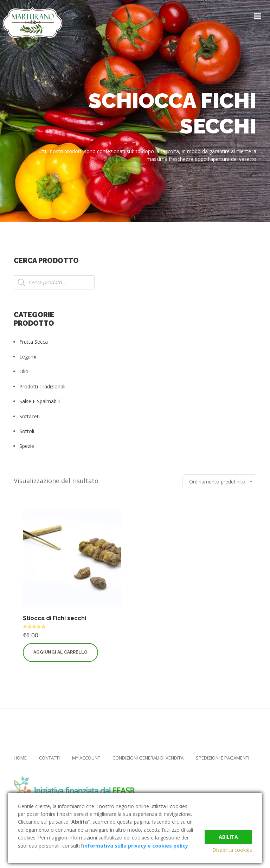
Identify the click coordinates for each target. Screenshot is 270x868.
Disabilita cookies (232, 850)
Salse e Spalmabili (40, 401)
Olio (24, 371)
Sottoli (27, 431)
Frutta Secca (34, 342)
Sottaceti (30, 416)
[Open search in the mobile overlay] (54, 282)
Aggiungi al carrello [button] (60, 652)
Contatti (49, 758)
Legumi (28, 357)
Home (20, 758)
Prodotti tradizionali (42, 386)
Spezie (27, 446)
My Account (86, 758)
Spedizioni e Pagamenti (223, 758)
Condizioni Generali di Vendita (148, 758)
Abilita (228, 835)
